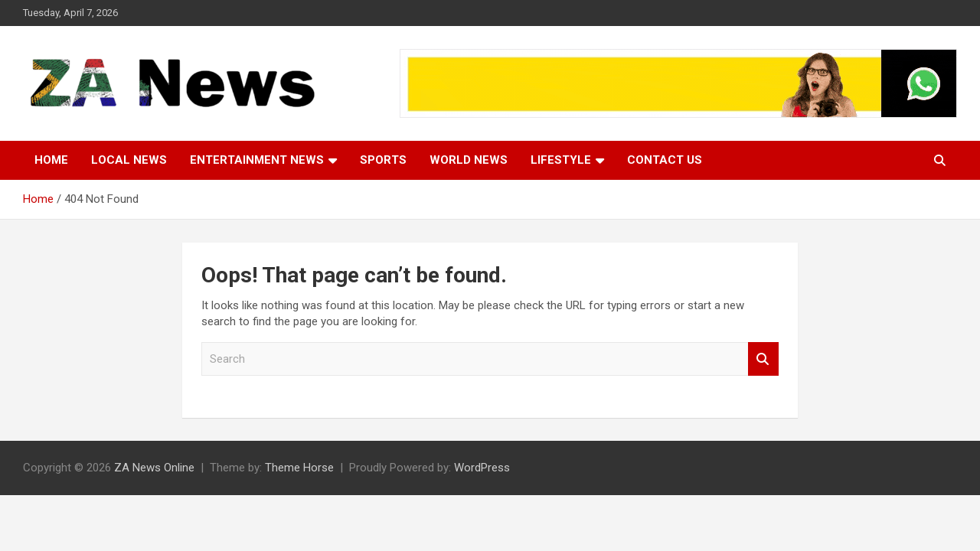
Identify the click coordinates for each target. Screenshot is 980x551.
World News (469, 160)
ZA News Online (154, 468)
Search (763, 359)
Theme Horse (299, 468)
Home (51, 160)
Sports (383, 160)
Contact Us (665, 160)
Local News (129, 160)
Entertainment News (257, 160)
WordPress (482, 468)
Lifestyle (561, 160)
